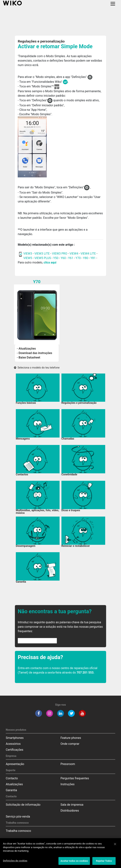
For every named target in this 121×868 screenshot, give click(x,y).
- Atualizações (26, 349)
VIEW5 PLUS (43, 258)
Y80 (86, 258)
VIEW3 (28, 254)
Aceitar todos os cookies (74, 862)
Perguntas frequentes (75, 778)
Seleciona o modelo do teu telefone (37, 368)
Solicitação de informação (23, 805)
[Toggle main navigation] (113, 4)
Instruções (67, 784)
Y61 (71, 258)
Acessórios (13, 744)
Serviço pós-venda (18, 817)
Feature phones (71, 738)
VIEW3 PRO (60, 254)
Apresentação (15, 764)
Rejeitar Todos (104, 862)
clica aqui (50, 262)
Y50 (56, 258)
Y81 (93, 258)
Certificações (15, 750)
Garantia (11, 790)
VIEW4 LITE (88, 254)
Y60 (63, 258)
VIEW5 (28, 258)
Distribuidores (70, 811)
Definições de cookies (15, 862)
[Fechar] (115, 846)
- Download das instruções (34, 353)
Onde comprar (70, 744)
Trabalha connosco (18, 831)
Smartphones (15, 738)
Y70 (78, 258)
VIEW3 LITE (42, 254)
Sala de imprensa (72, 805)
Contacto (12, 778)
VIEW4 (74, 254)
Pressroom (68, 764)
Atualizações (14, 784)
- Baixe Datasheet (28, 357)
